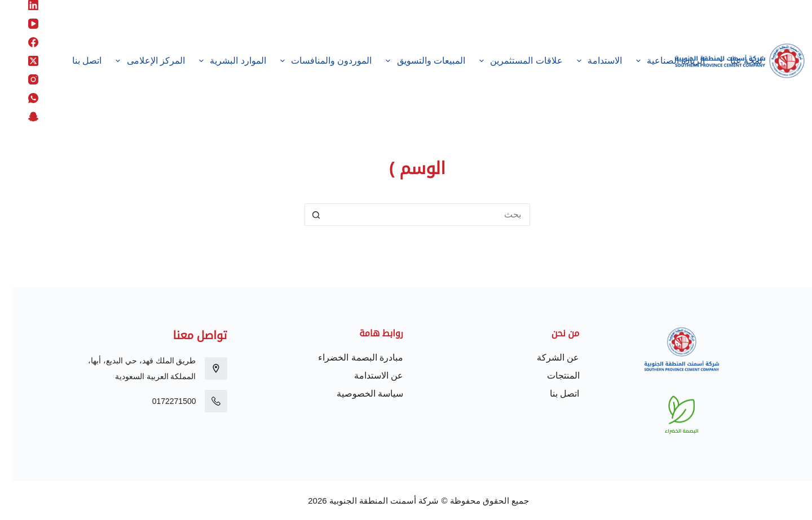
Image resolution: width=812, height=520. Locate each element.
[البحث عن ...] (417, 215)
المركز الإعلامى (137, 61)
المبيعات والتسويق (412, 61)
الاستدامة (586, 61)
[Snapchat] (22, 117)
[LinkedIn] (22, 5)
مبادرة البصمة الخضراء (349, 357)
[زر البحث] (304, 215)
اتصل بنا (76, 61)
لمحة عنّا (727, 61)
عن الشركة (547, 357)
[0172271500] (205, 401)
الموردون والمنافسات (312, 61)
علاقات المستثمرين (507, 61)
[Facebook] (22, 42)
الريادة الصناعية (657, 61)
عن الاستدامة (367, 375)
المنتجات (552, 375)
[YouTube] (22, 24)
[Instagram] (22, 79)
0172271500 (163, 401)
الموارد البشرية (219, 61)
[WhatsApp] (22, 98)
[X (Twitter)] (22, 61)
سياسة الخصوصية (359, 394)
